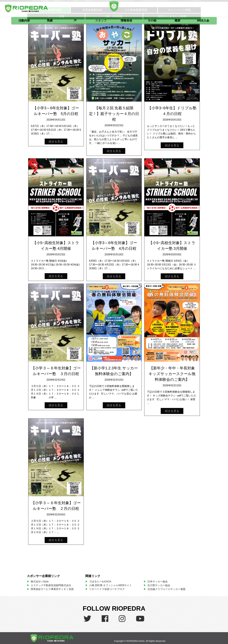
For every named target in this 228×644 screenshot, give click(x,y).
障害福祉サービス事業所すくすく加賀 (52, 589)
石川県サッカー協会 (159, 585)
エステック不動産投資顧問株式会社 (51, 585)
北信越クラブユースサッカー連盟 (166, 589)
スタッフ (101, 21)
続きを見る (56, 141)
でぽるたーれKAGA (100, 582)
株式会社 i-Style (40, 582)
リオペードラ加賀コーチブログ (107, 589)
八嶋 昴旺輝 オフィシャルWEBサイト (112, 585)
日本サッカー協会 (158, 582)
